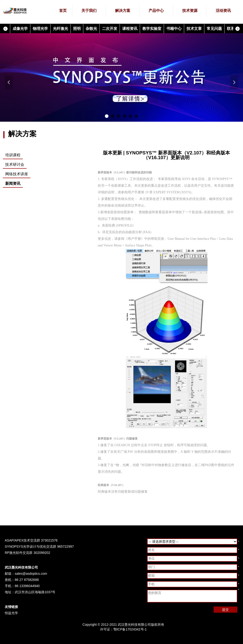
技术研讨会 (15, 164)
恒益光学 (11, 613)
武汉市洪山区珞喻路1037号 (35, 592)
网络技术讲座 (17, 174)
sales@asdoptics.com (31, 574)
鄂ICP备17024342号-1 (130, 629)
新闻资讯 (13, 183)
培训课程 (13, 155)
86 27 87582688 (27, 580)
